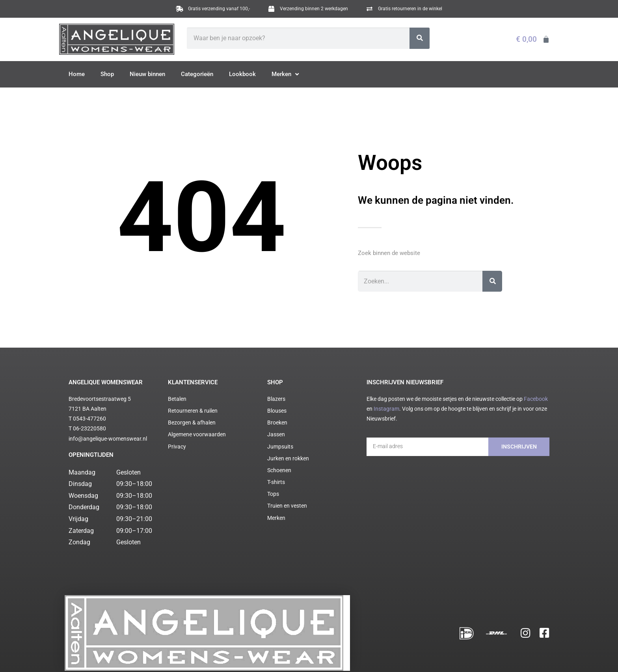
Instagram (386, 409)
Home (77, 74)
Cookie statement (221, 656)
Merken (285, 74)
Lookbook (242, 74)
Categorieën (197, 74)
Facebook (536, 399)
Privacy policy (188, 656)
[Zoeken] (420, 38)
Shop (107, 74)
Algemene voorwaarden (150, 656)
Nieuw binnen (147, 74)
